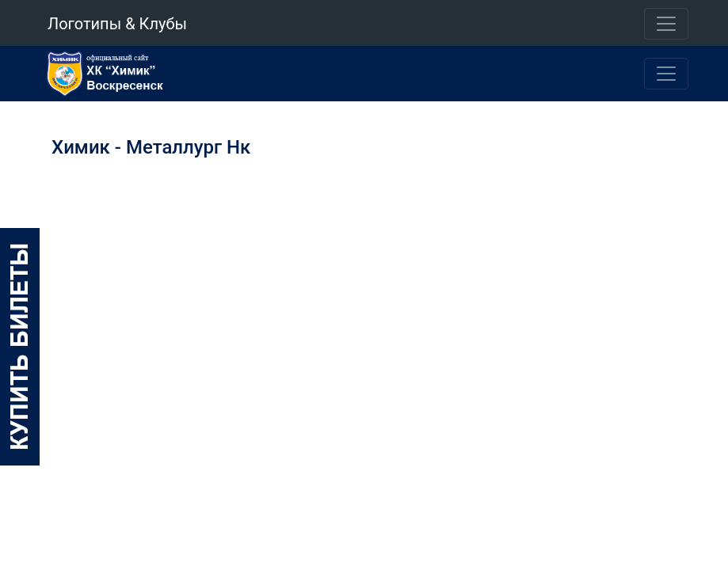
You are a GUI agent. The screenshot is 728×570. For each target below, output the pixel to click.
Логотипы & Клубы (117, 24)
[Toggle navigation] (666, 24)
